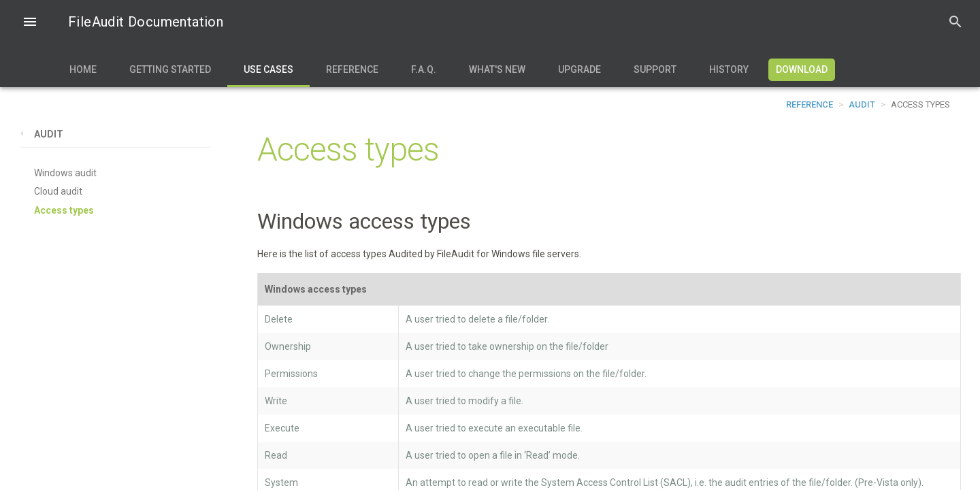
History (729, 69)
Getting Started (170, 69)
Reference (352, 69)
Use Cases (268, 69)
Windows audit (65, 173)
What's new (497, 69)
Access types (64, 210)
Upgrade (579, 69)
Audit (862, 104)
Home (83, 69)
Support (655, 69)
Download (802, 69)
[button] (30, 23)
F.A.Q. (424, 69)
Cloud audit (58, 191)
